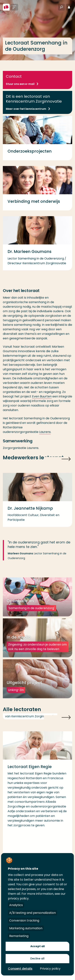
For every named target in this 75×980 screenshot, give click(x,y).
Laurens (45, 436)
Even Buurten (42, 401)
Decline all (37, 958)
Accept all (37, 946)
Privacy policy (50, 969)
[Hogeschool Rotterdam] (6, 7)
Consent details (20, 969)
